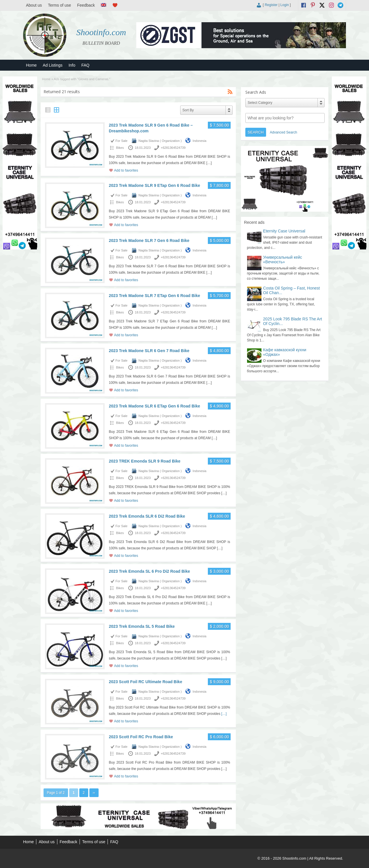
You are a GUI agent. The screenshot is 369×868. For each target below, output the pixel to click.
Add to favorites (126, 170)
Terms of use (59, 5)
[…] (209, 163)
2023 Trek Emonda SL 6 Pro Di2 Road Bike (149, 571)
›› (94, 793)
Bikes (120, 148)
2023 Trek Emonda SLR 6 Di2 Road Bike (147, 516)
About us (34, 5)
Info (72, 65)
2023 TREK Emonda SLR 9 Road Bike (145, 461)
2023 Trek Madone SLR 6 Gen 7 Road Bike (149, 351)
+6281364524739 (173, 148)
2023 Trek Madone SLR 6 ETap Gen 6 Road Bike (155, 406)
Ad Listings (52, 65)
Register (271, 5)
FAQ (85, 65)
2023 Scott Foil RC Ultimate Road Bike (146, 682)
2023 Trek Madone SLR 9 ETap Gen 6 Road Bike (155, 185)
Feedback (86, 5)
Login (285, 5)
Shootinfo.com (101, 32)
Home (31, 65)
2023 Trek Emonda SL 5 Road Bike (142, 626)
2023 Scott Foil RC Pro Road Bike (141, 737)
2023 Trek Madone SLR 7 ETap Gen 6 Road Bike (155, 296)
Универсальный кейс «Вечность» (283, 260)
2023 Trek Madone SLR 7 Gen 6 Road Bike (149, 241)
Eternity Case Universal (284, 231)
